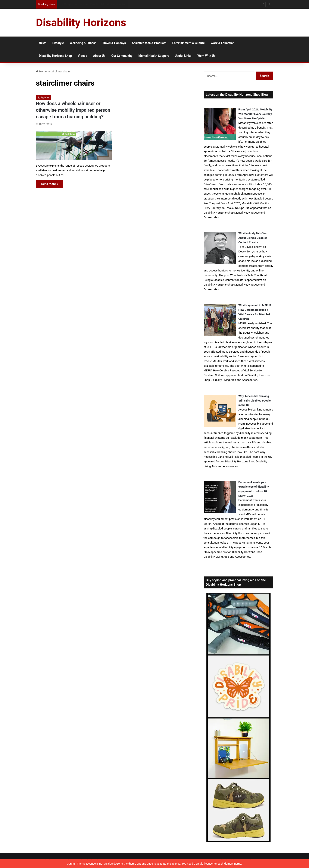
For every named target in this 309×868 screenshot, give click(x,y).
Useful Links (183, 56)
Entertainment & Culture (188, 43)
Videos (82, 56)
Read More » (50, 184)
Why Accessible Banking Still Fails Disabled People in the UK (255, 401)
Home (41, 71)
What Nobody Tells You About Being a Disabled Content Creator (253, 238)
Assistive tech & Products (149, 43)
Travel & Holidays (114, 43)
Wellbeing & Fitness (83, 43)
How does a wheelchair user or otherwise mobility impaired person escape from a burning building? (73, 110)
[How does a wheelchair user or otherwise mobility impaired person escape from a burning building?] (74, 146)
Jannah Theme (76, 864)
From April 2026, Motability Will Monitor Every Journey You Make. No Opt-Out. (255, 114)
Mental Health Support (154, 56)
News (43, 43)
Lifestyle (58, 43)
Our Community (122, 56)
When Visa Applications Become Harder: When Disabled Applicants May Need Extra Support (115, 4)
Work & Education (223, 43)
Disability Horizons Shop (55, 56)
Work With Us (206, 56)
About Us (99, 56)
